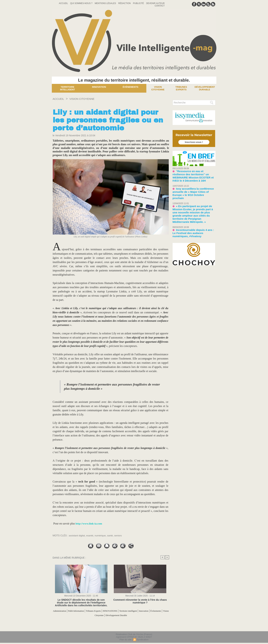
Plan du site (126, 639)
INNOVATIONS (129, 611)
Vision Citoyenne (158, 88)
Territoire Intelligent (67, 88)
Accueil (64, 3)
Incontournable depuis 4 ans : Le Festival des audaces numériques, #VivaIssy (192, 217)
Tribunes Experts (108, 611)
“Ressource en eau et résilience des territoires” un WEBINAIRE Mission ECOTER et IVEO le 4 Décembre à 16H (194, 174)
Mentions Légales (106, 3)
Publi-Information (87, 611)
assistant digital (77, 535)
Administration (66, 611)
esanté (91, 535)
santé (112, 535)
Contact (160, 6)
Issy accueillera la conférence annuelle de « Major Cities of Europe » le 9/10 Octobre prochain (193, 186)
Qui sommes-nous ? (82, 3)
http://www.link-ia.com (89, 524)
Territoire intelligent (152, 611)
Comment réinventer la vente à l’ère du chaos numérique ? (140, 601)
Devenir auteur (155, 3)
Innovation (99, 87)
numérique (101, 535)
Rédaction (125, 3)
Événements (131, 87)
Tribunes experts (181, 88)
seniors (120, 535)
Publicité (139, 3)
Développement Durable (205, 88)
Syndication (143, 639)
